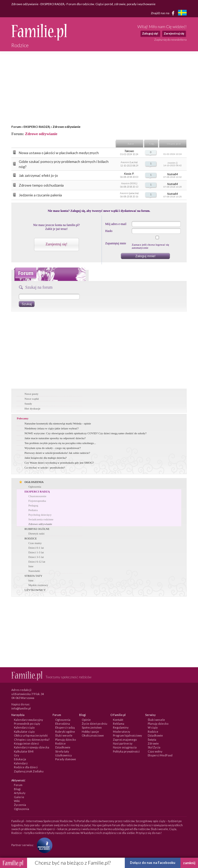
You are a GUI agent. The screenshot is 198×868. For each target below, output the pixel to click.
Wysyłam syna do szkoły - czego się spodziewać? (53, 448)
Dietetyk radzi (36, 533)
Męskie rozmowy (38, 585)
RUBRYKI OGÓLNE (37, 529)
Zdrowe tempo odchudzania (41, 185)
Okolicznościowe (93, 735)
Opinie (86, 720)
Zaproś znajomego (125, 740)
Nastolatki (34, 571)
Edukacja (20, 759)
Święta (152, 740)
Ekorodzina (63, 724)
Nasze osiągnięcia (125, 747)
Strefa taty (62, 751)
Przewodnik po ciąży (27, 724)
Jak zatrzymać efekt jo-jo (38, 175)
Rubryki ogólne (65, 732)
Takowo (129, 151)
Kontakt (118, 720)
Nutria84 (172, 174)
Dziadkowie (63, 747)
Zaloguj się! (150, 33)
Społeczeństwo (92, 727)
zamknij (189, 863)
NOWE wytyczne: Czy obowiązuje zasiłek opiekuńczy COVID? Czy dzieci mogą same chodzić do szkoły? (85, 433)
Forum (16, 127)
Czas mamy (35, 543)
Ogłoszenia (35, 487)
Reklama (119, 724)
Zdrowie (153, 743)
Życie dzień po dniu (94, 724)
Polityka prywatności (126, 751)
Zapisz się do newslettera (170, 40)
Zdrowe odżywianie (67, 127)
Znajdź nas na (164, 13)
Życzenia (20, 805)
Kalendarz (21, 763)
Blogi (17, 789)
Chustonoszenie (37, 496)
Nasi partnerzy (123, 743)
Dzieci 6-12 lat (37, 562)
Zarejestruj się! (56, 244)
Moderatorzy (122, 732)
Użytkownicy (64, 755)
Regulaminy (121, 727)
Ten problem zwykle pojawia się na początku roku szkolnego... (60, 443)
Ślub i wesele (64, 735)
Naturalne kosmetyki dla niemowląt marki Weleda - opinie (58, 423)
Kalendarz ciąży (24, 727)
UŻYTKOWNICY (35, 590)
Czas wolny (155, 751)
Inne (31, 566)
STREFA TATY (33, 576)
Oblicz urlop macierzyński (31, 735)
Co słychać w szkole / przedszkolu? (45, 468)
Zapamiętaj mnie (116, 243)
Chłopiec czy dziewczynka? (32, 740)
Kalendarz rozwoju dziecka (32, 747)
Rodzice (60, 743)
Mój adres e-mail (116, 224)
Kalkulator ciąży (24, 732)
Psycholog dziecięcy (40, 515)
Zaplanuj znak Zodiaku (29, 771)
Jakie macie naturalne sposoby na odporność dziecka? (55, 438)
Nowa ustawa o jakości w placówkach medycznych (59, 153)
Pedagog (33, 505)
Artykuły (20, 793)
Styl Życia (154, 747)
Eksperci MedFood (160, 755)
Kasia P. (129, 174)
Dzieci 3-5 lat (36, 557)
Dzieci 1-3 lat (36, 552)
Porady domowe (66, 759)
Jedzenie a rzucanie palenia (40, 195)
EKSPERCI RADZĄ (37, 127)
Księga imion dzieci (26, 743)
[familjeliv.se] (182, 13)
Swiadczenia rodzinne (41, 519)
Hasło (109, 231)
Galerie (19, 797)
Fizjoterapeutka (37, 501)
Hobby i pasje (90, 732)
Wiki (17, 801)
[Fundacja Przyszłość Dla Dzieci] (43, 845)
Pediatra (33, 510)
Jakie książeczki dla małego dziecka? (46, 458)
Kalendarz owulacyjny (28, 720)
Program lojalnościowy (127, 735)
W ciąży (153, 727)
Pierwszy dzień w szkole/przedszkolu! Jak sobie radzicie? (57, 453)
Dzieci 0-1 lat (36, 548)
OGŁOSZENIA (34, 482)
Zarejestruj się (174, 33)
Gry (16, 755)
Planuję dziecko (65, 740)
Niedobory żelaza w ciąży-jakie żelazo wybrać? (52, 428)
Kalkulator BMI (24, 751)
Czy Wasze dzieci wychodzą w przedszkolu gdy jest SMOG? (59, 463)
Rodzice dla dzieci (26, 767)
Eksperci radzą (65, 727)
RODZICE (31, 538)
